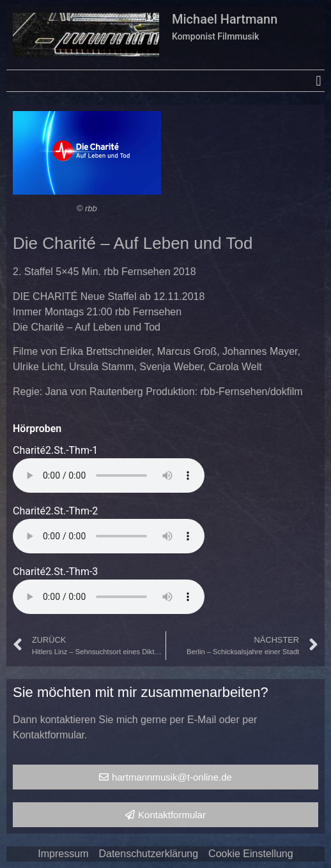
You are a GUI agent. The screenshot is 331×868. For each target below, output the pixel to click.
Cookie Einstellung (251, 854)
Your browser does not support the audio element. (109, 475)
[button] (319, 81)
